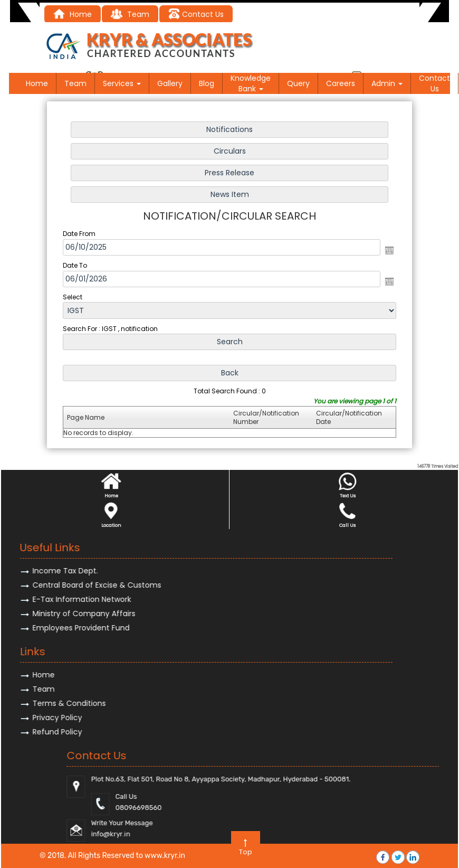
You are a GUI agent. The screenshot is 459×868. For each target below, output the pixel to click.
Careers (341, 83)
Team (75, 83)
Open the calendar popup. (388, 250)
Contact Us (196, 14)
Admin (387, 83)
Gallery (170, 83)
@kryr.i (393, 834)
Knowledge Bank (251, 83)
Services (122, 83)
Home (73, 14)
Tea (126, 14)
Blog (207, 83)
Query (298, 83)
